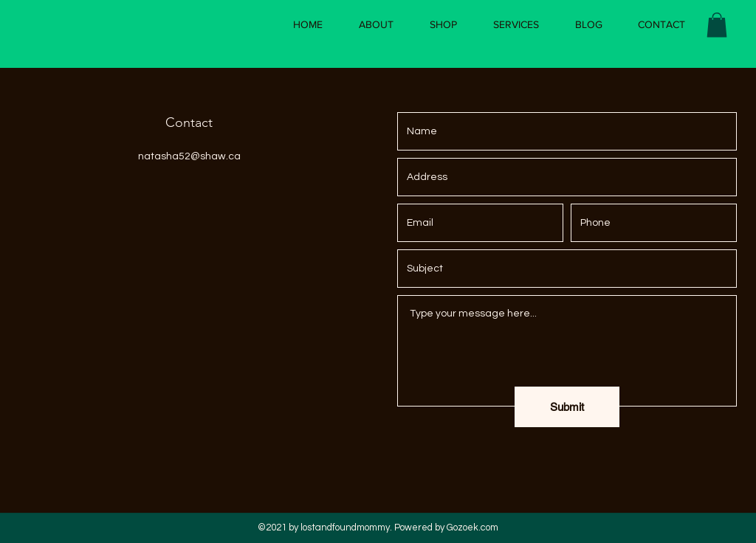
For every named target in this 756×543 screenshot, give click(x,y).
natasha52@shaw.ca (189, 156)
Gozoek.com (472, 528)
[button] (717, 25)
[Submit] (567, 407)
